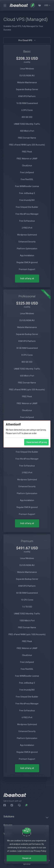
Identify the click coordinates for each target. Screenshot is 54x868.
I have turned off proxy (36, 442)
